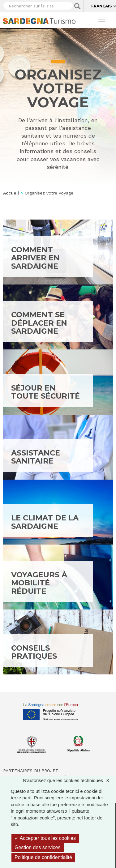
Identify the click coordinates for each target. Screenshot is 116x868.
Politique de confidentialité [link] (43, 857)
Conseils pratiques (34, 652)
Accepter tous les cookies (45, 838)
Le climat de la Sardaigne (45, 522)
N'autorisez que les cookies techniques (69, 780)
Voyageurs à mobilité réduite (39, 583)
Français (101, 6)
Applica (77, 6)
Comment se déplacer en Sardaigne (39, 323)
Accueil (11, 193)
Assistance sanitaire (36, 457)
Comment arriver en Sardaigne (35, 258)
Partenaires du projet (31, 771)
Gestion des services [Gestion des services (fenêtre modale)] (38, 847)
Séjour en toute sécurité (45, 392)
